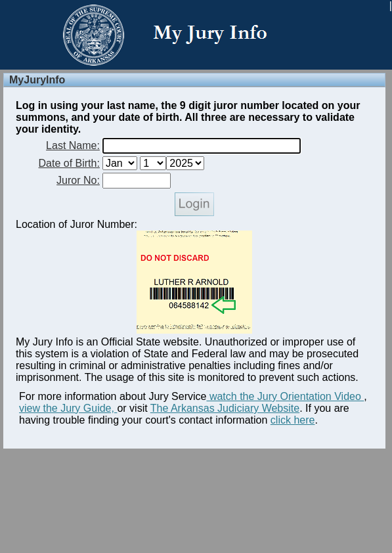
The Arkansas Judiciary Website (225, 408)
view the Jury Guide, (68, 408)
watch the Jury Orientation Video (285, 396)
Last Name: (73, 145)
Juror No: (78, 180)
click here (293, 420)
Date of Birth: (69, 163)
